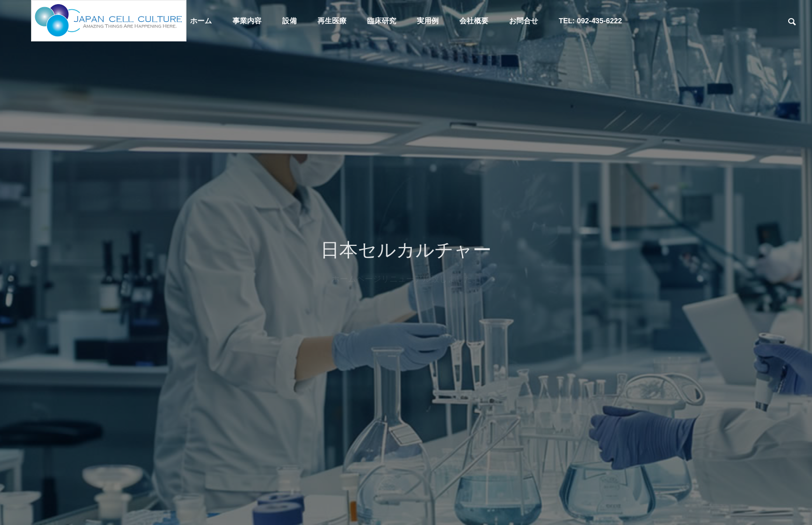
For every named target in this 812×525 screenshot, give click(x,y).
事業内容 (247, 21)
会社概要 (474, 21)
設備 (289, 21)
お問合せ (524, 21)
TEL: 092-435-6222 (590, 21)
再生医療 (332, 21)
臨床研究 (382, 21)
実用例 (428, 21)
